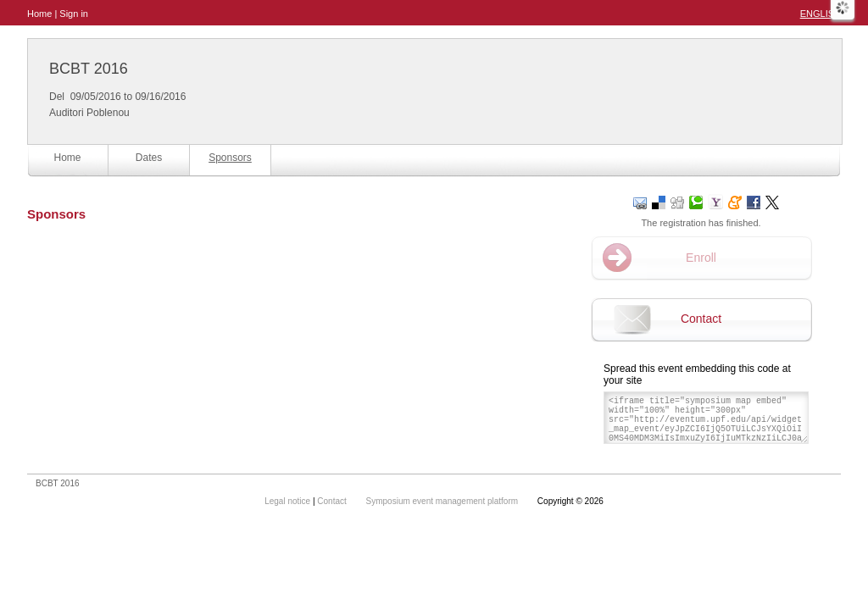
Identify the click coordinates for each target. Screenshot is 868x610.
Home (39, 14)
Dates (149, 158)
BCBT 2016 (89, 69)
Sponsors (230, 158)
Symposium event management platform (443, 501)
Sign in (74, 14)
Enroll (701, 258)
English (821, 14)
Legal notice (289, 501)
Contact (701, 319)
